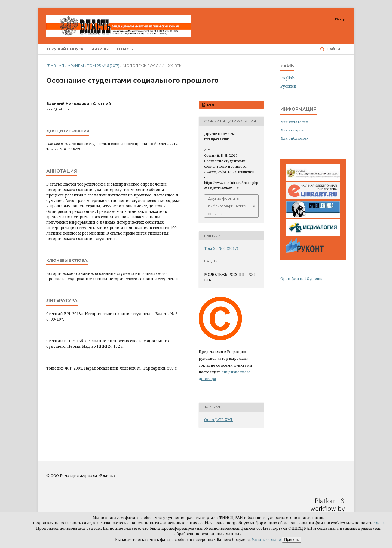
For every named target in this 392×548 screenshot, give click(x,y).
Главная (55, 66)
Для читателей (294, 122)
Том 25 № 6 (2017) (103, 66)
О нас (124, 49)
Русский (288, 86)
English (288, 78)
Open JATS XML (219, 420)
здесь (379, 523)
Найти (333, 49)
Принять (292, 540)
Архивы (100, 49)
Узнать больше (266, 539)
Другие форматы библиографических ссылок (227, 206)
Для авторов (292, 130)
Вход (340, 19)
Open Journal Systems (301, 278)
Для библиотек (294, 138)
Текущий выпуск (65, 49)
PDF (211, 105)
